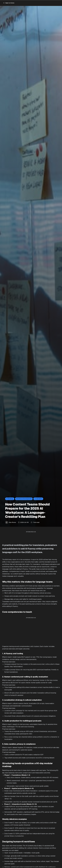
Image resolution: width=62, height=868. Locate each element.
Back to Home (9, 3)
